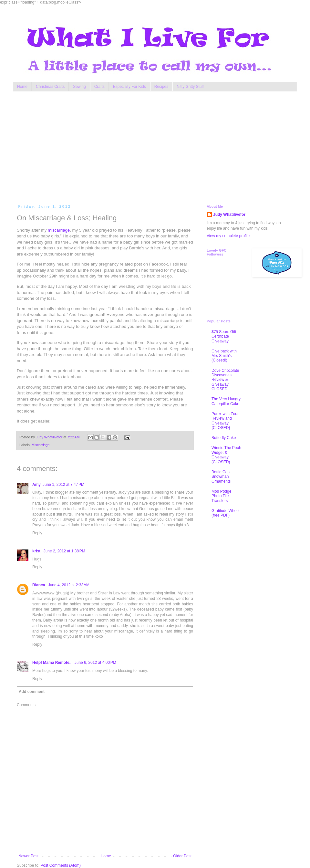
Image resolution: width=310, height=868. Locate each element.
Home (22, 87)
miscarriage (59, 230)
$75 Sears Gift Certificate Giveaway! (224, 336)
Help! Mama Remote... (52, 663)
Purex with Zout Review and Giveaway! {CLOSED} (225, 421)
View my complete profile (228, 236)
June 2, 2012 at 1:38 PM (64, 551)
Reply (37, 533)
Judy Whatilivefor (229, 214)
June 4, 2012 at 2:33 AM (69, 585)
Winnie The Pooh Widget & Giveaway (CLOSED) (226, 455)
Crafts (99, 87)
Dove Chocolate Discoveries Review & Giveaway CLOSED (225, 380)
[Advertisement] (135, 146)
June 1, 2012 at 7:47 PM (63, 485)
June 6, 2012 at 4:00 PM (95, 663)
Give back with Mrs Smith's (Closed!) (224, 356)
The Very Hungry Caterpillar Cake (226, 401)
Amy (36, 485)
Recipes (161, 87)
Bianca (39, 585)
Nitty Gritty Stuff (190, 87)
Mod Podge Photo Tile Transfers (221, 496)
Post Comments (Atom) (61, 865)
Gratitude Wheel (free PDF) (226, 513)
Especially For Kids (129, 87)
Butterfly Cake (224, 438)
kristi (37, 551)
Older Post (182, 856)
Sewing (79, 87)
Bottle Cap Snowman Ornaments (221, 477)
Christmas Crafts (50, 87)
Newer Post (28, 856)
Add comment (32, 692)
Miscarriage (41, 445)
